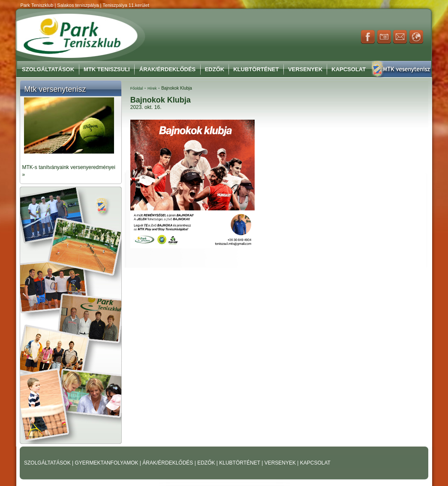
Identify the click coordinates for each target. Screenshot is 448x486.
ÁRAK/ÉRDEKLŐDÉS (168, 463)
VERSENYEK (281, 463)
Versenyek (305, 69)
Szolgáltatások (48, 69)
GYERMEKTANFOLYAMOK (107, 463)
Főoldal (137, 88)
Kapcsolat (349, 69)
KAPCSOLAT (315, 463)
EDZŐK (207, 463)
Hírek (152, 88)
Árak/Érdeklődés (167, 69)
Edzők (215, 69)
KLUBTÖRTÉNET (240, 463)
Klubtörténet (256, 69)
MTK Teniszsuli (107, 69)
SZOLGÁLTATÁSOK (48, 463)
